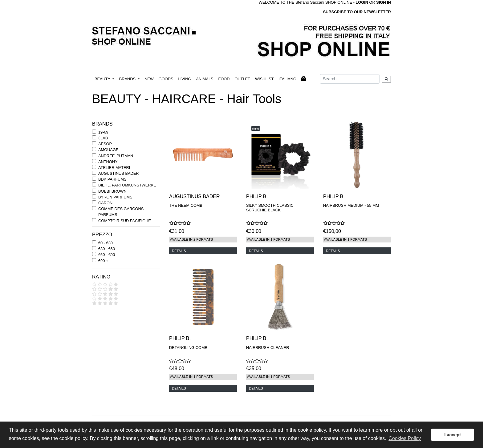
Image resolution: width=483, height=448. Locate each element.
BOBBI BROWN (112, 191)
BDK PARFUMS (112, 179)
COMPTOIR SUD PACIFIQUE (125, 221)
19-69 (103, 132)
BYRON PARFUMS (115, 197)
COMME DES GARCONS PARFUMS (121, 212)
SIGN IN (384, 2)
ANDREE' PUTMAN (116, 156)
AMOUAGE (108, 150)
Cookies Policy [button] (405, 438)
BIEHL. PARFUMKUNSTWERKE (127, 185)
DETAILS (179, 251)
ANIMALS (205, 79)
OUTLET (242, 79)
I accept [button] (453, 435)
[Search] (350, 79)
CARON (105, 203)
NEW (149, 79)
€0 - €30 (106, 243)
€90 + (103, 261)
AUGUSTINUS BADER (119, 173)
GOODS (166, 79)
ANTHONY (108, 162)
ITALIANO (287, 79)
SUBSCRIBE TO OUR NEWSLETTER (357, 12)
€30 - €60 (107, 249)
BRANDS (128, 79)
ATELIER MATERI (114, 168)
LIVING (185, 79)
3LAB (103, 138)
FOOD (224, 79)
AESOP (105, 144)
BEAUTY (103, 79)
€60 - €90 (107, 255)
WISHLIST (264, 79)
